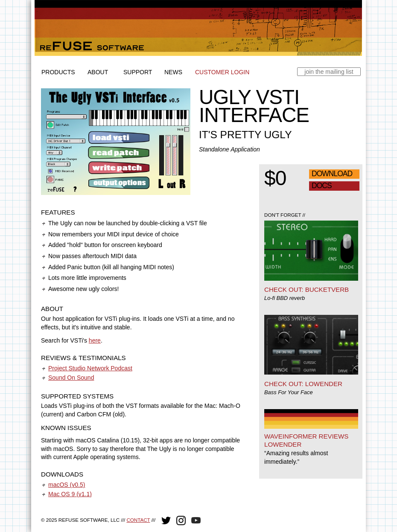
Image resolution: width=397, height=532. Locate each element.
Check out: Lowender (303, 384)
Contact (138, 520)
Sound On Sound (71, 378)
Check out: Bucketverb (307, 289)
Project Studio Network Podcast (90, 368)
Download (332, 174)
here (95, 340)
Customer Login (222, 72)
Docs (322, 186)
